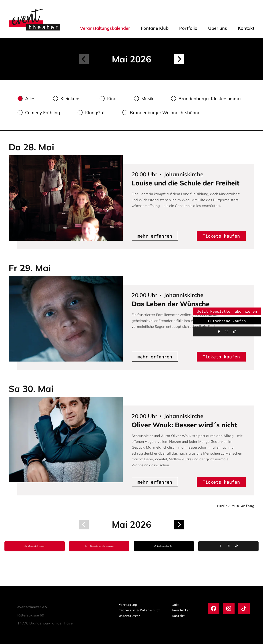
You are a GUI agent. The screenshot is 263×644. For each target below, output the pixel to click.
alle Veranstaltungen (35, 546)
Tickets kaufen (221, 236)
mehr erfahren (155, 236)
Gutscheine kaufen (164, 546)
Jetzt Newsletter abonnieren (99, 546)
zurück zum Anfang (235, 506)
